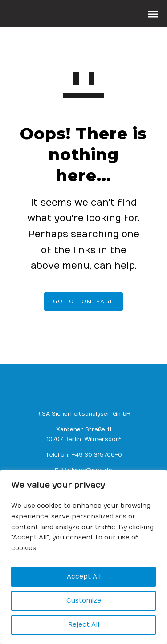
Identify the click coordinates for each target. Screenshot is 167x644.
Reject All (84, 625)
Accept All (84, 577)
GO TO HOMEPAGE (83, 301)
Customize (84, 601)
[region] (83, 557)
